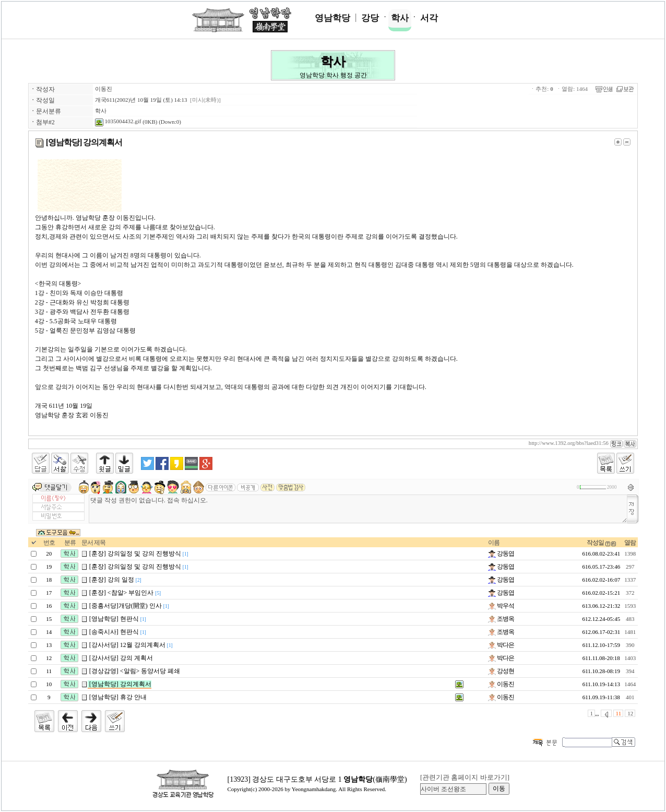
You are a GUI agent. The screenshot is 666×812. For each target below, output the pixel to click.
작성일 (595, 543)
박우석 (501, 606)
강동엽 (501, 554)
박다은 (501, 645)
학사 (400, 18)
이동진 (104, 89)
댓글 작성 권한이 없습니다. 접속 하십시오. (358, 509)
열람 (630, 543)
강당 (370, 18)
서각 (429, 18)
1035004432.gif (118, 121)
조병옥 (501, 619)
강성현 (501, 671)
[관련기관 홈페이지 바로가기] (465, 777)
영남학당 (332, 18)
